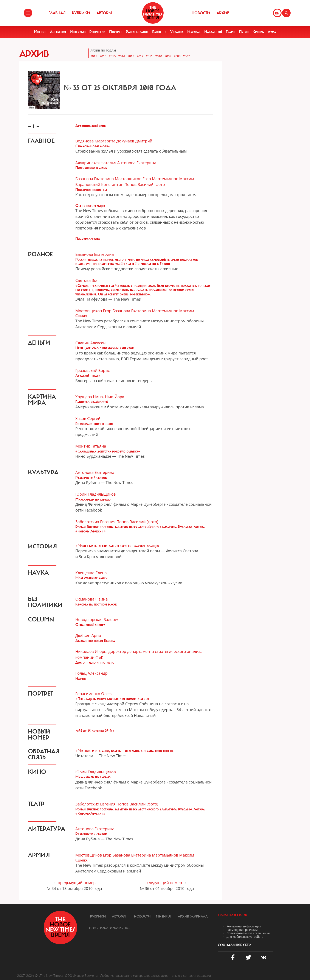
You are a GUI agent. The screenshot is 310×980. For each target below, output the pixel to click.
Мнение (40, 32)
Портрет (115, 32)
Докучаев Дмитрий (134, 141)
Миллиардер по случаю (93, 499)
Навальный (213, 32)
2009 (168, 56)
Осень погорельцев (90, 206)
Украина (177, 32)
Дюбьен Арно (88, 635)
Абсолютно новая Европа (95, 641)
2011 (149, 56)
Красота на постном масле (96, 604)
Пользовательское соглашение (248, 933)
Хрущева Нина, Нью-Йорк (100, 397)
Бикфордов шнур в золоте (95, 424)
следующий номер (164, 883)
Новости (201, 13)
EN (277, 13)
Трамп (231, 32)
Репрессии (97, 32)
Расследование (137, 32)
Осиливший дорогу (90, 625)
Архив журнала (193, 916)
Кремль (258, 32)
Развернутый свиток (91, 478)
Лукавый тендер (88, 376)
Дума (272, 32)
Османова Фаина (91, 599)
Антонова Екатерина (137, 163)
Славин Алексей (91, 343)
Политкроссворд (88, 239)
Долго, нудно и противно (95, 662)
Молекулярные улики (91, 578)
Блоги (157, 32)
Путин (244, 32)
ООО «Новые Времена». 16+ (109, 928)
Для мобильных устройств (245, 937)
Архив (223, 13)
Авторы (104, 13)
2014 (122, 56)
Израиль (194, 32)
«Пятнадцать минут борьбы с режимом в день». (113, 699)
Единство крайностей (92, 402)
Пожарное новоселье (91, 190)
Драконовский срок (91, 126)
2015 (112, 56)
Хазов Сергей (88, 418)
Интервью (78, 32)
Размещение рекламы (242, 930)
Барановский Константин (99, 184)
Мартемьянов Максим (173, 179)
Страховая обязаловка (93, 146)
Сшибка (81, 316)
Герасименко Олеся (94, 694)
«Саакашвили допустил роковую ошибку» (108, 451)
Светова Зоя (87, 280)
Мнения (163, 916)
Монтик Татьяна (91, 446)
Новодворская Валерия (97, 620)
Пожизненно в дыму (91, 168)
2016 (103, 56)
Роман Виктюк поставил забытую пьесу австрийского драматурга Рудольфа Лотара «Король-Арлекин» (140, 529)
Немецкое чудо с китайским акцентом (105, 348)
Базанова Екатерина (95, 179)
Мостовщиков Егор (133, 179)
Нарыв (81, 678)
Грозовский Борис (92, 370)
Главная (57, 13)
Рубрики (81, 13)
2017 (94, 56)
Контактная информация (244, 926)
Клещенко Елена (91, 573)
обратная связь (232, 915)
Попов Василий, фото (145, 184)
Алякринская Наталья (96, 163)
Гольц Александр (91, 673)
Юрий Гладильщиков (96, 494)
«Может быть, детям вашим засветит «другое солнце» (117, 546)
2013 (131, 56)
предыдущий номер (77, 883)
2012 (140, 56)
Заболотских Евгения (95, 522)
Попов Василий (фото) (137, 522)
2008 (177, 56)
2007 (186, 56)
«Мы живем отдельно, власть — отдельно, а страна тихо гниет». (125, 751)
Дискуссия (58, 32)
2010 (159, 56)
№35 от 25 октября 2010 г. (95, 731)
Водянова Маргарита (95, 141)
